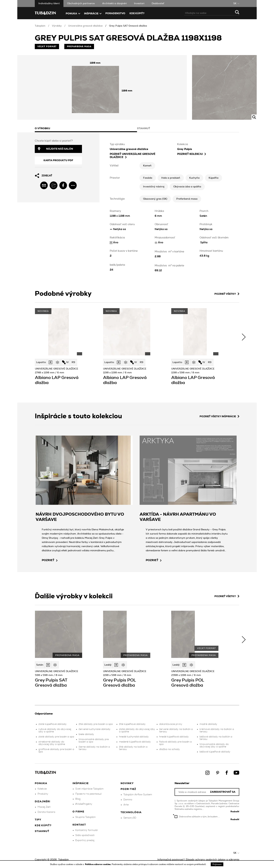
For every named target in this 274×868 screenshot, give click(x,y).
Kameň (147, 166)
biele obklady (86, 734)
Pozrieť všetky (227, 294)
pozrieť (50, 560)
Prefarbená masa (187, 199)
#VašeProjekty (84, 804)
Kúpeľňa (214, 178)
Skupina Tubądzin (85, 817)
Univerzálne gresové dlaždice (85, 26)
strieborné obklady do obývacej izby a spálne (52, 743)
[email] (44, 185)
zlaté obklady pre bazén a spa (56, 737)
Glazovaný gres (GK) (155, 199)
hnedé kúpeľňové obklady (174, 737)
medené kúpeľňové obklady (135, 742)
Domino (128, 800)
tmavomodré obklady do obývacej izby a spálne (214, 745)
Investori (139, 3)
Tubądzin (40, 26)
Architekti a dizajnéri (114, 3)
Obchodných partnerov (81, 3)
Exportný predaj (85, 840)
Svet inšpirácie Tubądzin (89, 789)
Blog (78, 799)
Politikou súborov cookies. (98, 864)
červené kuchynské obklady (95, 729)
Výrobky (57, 26)
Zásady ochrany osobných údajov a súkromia (212, 860)
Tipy (38, 820)
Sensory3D (130, 818)
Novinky (127, 783)
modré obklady (208, 724)
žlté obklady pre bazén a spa (96, 724)
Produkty (43, 794)
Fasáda (148, 178)
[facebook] (63, 185)
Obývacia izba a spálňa (187, 187)
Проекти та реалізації (88, 794)
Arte (126, 805)
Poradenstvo (115, 13)
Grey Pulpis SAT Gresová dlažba (128, 26)
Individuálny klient (49, 3)
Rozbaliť (235, 812)
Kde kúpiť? (137, 13)
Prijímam (217, 864)
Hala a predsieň (171, 178)
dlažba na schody (170, 749)
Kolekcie (42, 789)
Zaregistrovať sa (223, 792)
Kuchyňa (194, 178)
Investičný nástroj (154, 187)
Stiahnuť (42, 831)
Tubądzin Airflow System (138, 795)
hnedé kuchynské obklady (134, 737)
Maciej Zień (44, 807)
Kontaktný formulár (87, 830)
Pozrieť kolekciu (192, 154)
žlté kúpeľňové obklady (132, 724)
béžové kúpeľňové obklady (215, 752)
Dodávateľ (158, 3)
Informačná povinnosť (171, 860)
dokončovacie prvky (171, 724)
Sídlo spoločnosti (85, 835)
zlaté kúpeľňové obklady (53, 724)
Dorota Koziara (46, 812)
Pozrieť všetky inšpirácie (219, 416)
